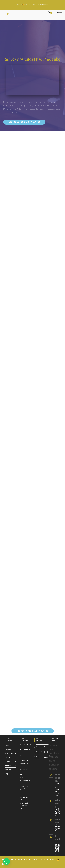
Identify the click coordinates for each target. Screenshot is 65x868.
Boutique (11, 770)
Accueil (7, 745)
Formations (11, 765)
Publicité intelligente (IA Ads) (24, 797)
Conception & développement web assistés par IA (25, 748)
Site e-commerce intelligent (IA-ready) (24, 770)
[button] (6, 862)
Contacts (8, 778)
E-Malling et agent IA (24, 788)
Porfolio (8, 757)
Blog (11, 774)
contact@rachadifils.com (58, 850)
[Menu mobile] (57, 12)
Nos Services (11, 753)
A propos (8, 749)
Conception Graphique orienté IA (24, 806)
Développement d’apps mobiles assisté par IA (25, 761)
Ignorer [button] (7, 864)
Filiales (11, 761)
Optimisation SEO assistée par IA (25, 780)
